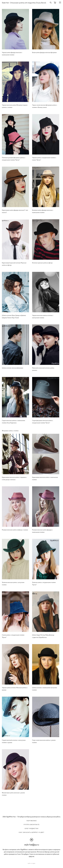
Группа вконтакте (32, 825)
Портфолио (32, 821)
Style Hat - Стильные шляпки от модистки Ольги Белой (24, 3)
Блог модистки (32, 829)
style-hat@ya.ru (32, 845)
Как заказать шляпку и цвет (32, 832)
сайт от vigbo (31, 863)
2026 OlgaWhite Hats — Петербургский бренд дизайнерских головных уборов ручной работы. (32, 817)
